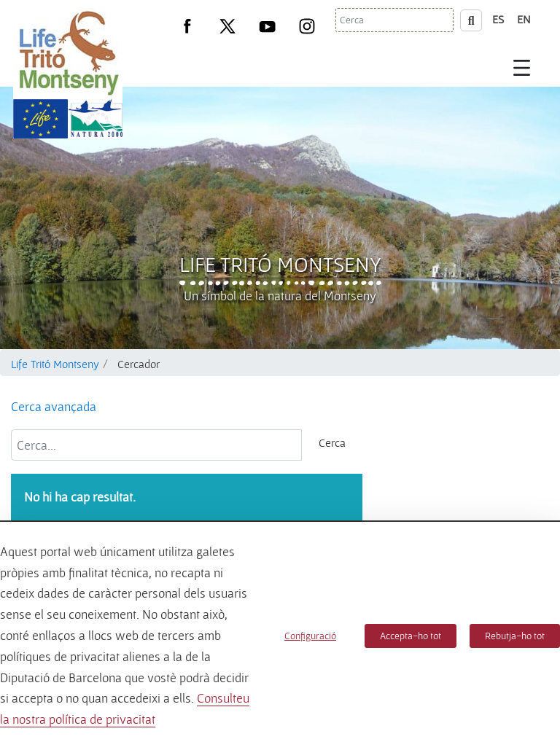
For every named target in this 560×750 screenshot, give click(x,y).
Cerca (332, 442)
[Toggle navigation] (522, 67)
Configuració (310, 636)
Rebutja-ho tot (515, 636)
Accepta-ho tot (411, 636)
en (524, 19)
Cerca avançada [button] (54, 406)
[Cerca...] (156, 445)
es (498, 19)
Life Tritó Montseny (280, 264)
